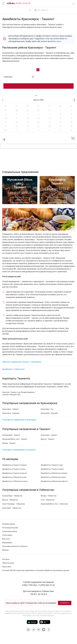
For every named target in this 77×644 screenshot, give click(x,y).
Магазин (5, 550)
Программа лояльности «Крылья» (15, 546)
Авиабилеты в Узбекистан (13, 369)
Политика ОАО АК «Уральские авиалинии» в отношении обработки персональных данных (36, 570)
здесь (59, 41)
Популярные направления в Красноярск (19, 420)
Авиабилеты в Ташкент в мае (52, 465)
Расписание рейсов (10, 531)
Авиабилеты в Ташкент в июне (14, 469)
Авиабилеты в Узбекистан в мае (14, 477)
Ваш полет (6, 539)
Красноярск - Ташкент (11, 409)
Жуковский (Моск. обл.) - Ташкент (15, 439)
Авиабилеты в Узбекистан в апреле (54, 473)
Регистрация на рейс (10, 528)
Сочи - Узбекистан (48, 500)
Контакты (6, 559)
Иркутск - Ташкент (48, 439)
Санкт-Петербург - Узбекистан (14, 504)
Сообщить (65, 603)
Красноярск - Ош (47, 409)
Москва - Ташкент (9, 443)
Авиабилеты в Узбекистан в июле (15, 481)
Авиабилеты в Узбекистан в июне (53, 477)
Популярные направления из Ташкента (19, 450)
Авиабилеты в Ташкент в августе (15, 473)
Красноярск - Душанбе (49, 413)
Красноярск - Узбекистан (12, 508)
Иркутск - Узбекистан (10, 500)
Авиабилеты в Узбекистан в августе (54, 481)
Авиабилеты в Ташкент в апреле (14, 465)
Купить (20, 200)
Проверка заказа (9, 524)
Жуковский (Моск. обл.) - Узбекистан (54, 504)
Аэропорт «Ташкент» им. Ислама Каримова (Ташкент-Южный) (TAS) (18, 393)
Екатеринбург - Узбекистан (12, 496)
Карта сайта (7, 567)
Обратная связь (8, 563)
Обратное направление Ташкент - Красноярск (22, 362)
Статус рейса (7, 535)
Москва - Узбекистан (49, 496)
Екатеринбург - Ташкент (11, 435)
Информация (7, 543)
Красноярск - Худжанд (11, 413)
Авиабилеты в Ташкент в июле (52, 469)
